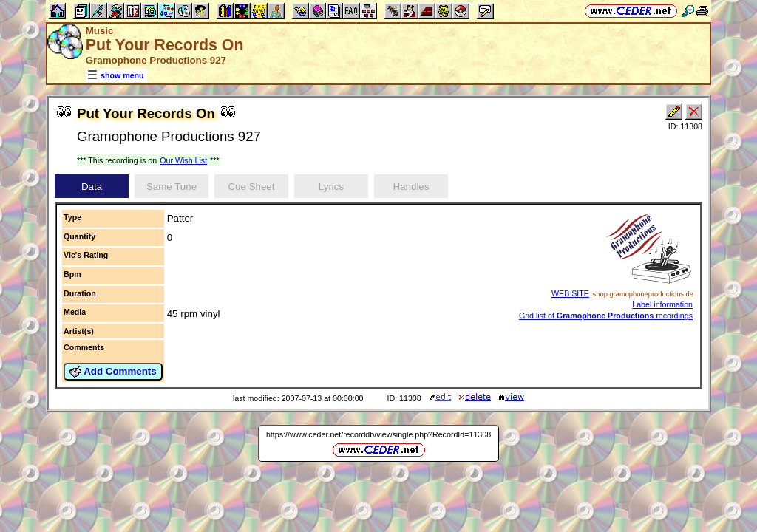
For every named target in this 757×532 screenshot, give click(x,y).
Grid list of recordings (606, 316)
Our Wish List (183, 160)
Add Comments (113, 372)
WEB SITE (570, 293)
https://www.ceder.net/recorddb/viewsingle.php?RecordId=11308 (378, 434)
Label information (662, 304)
